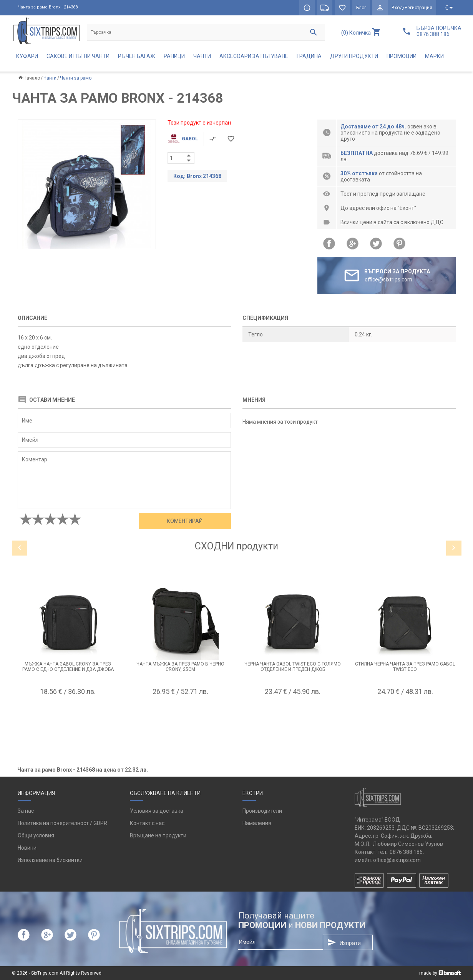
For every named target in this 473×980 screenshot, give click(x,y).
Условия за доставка (157, 811)
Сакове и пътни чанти (78, 56)
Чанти (202, 56)
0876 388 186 (406, 852)
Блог (361, 8)
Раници (174, 56)
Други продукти (354, 56)
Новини (27, 848)
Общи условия (36, 835)
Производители (262, 811)
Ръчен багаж (137, 56)
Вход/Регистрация (412, 8)
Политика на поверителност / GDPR (62, 823)
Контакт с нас (147, 823)
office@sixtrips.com (397, 860)
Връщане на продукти (158, 835)
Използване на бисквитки (50, 860)
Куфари (27, 56)
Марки (434, 56)
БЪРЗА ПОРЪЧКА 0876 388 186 (439, 31)
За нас (26, 811)
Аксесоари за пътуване (254, 56)
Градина (309, 56)
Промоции (402, 56)
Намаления (257, 823)
